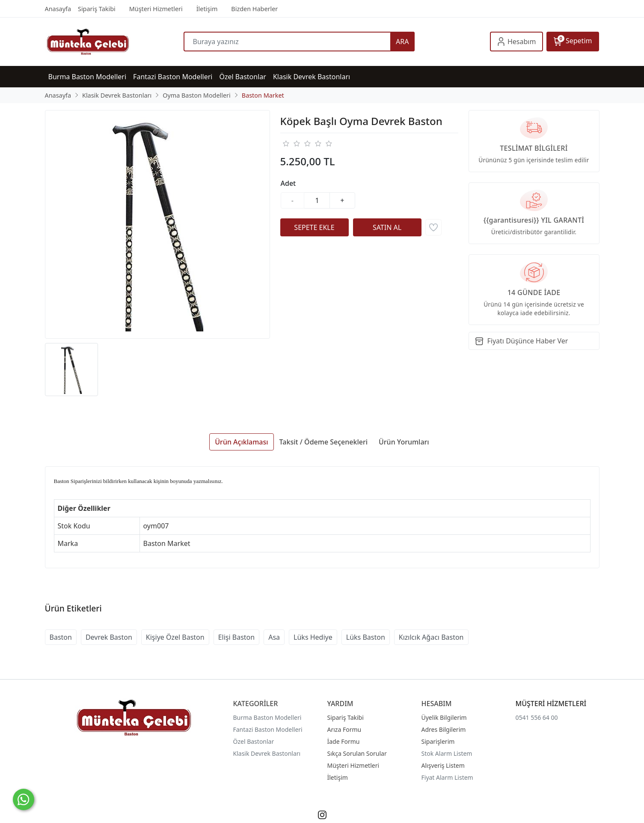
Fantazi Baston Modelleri (268, 729)
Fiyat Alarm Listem (447, 777)
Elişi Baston (237, 637)
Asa (274, 637)
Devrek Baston (109, 637)
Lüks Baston (366, 637)
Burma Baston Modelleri (267, 717)
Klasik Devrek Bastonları (267, 753)
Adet (288, 183)
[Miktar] (317, 200)
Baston (61, 637)
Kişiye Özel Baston (175, 637)
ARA (402, 42)
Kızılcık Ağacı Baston (431, 637)
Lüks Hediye (313, 637)
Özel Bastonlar (254, 741)
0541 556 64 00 (537, 717)
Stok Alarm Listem (447, 753)
